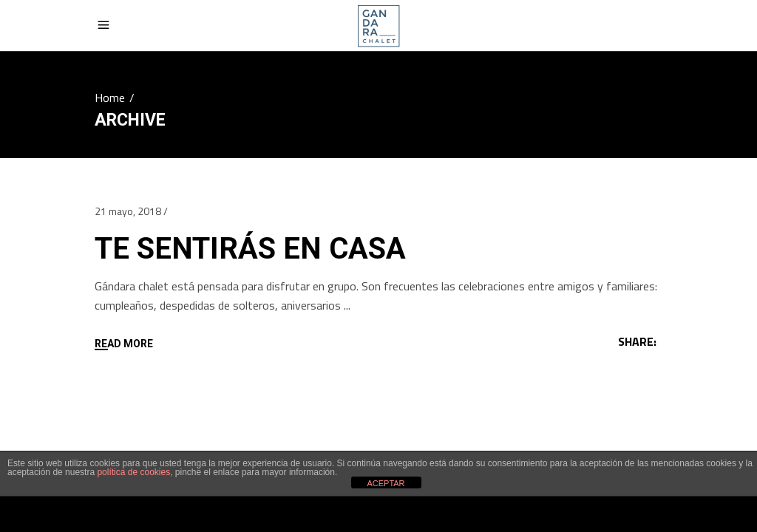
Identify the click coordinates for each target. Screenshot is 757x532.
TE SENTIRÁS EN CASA (250, 249)
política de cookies (133, 472)
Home (110, 98)
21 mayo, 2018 (128, 211)
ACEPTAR (386, 483)
